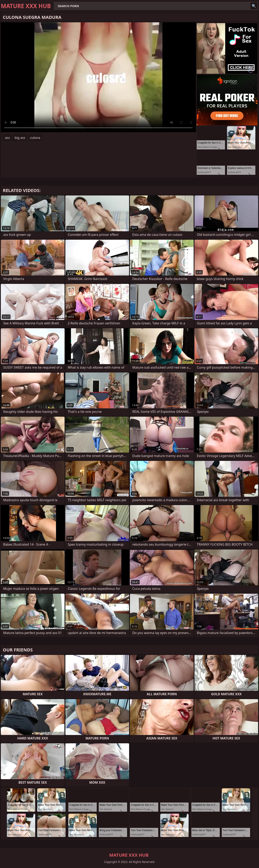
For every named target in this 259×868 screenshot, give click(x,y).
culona (35, 138)
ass (7, 138)
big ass (20, 138)
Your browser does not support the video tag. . (98, 77)
